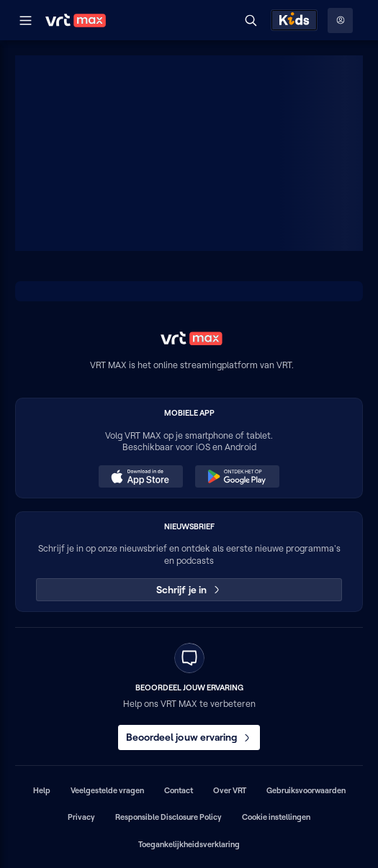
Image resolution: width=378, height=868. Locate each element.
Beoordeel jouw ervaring (189, 737)
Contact (179, 790)
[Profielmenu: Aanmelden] (340, 20)
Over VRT (230, 790)
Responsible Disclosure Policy (168, 817)
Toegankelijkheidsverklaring (189, 844)
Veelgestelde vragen (107, 790)
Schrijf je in (189, 590)
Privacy (81, 817)
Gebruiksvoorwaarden (306, 790)
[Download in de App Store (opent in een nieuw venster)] (140, 477)
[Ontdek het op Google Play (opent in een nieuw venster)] (237, 477)
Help (42, 790)
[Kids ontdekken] (294, 20)
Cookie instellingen (276, 817)
